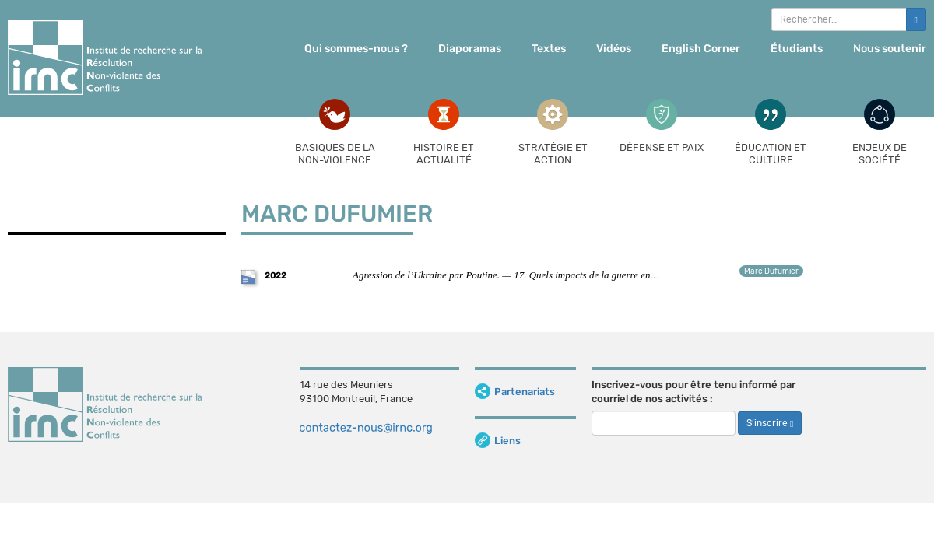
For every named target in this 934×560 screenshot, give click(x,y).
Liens (498, 441)
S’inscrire (770, 423)
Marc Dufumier (771, 271)
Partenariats (515, 392)
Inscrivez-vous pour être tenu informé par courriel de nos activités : (693, 392)
